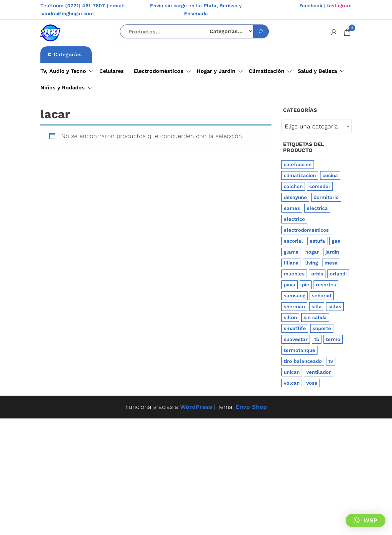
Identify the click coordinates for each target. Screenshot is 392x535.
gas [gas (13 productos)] (336, 241)
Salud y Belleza (317, 71)
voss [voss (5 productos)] (312, 383)
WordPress (196, 407)
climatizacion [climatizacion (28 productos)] (300, 175)
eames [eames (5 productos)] (292, 208)
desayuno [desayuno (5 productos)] (295, 197)
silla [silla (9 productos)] (317, 307)
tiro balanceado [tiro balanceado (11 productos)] (303, 361)
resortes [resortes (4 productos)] (326, 285)
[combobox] (317, 126)
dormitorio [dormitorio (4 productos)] (326, 197)
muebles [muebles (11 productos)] (294, 274)
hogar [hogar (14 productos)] (312, 252)
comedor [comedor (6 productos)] (320, 186)
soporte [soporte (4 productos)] (322, 328)
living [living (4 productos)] (312, 263)
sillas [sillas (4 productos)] (335, 307)
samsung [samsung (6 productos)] (294, 296)
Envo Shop (251, 407)
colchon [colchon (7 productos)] (293, 186)
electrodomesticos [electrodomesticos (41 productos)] (306, 230)
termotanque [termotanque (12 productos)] (299, 350)
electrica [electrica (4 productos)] (317, 208)
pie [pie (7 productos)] (306, 285)
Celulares (112, 71)
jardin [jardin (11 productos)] (332, 252)
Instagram (339, 6)
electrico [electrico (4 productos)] (294, 219)
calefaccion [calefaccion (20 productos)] (298, 165)
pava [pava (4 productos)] (290, 285)
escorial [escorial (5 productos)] (293, 241)
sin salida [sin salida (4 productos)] (315, 317)
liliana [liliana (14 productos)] (291, 263)
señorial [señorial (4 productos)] (322, 296)
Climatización (267, 71)
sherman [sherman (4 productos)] (294, 307)
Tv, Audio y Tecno (63, 71)
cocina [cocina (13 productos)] (330, 175)
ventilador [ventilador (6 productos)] (318, 372)
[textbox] (317, 126)
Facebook (311, 6)
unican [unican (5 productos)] (292, 372)
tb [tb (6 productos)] (317, 339)
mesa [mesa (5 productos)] (331, 263)
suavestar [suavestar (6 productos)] (296, 339)
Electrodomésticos (159, 71)
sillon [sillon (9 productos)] (290, 317)
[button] (366, 520)
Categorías (68, 54)
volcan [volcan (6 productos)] (292, 383)
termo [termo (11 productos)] (333, 339)
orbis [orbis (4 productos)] (317, 274)
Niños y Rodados (63, 88)
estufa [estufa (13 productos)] (317, 241)
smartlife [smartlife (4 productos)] (295, 328)
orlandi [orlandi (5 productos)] (338, 274)
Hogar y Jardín (216, 71)
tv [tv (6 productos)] (331, 361)
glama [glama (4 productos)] (291, 252)
